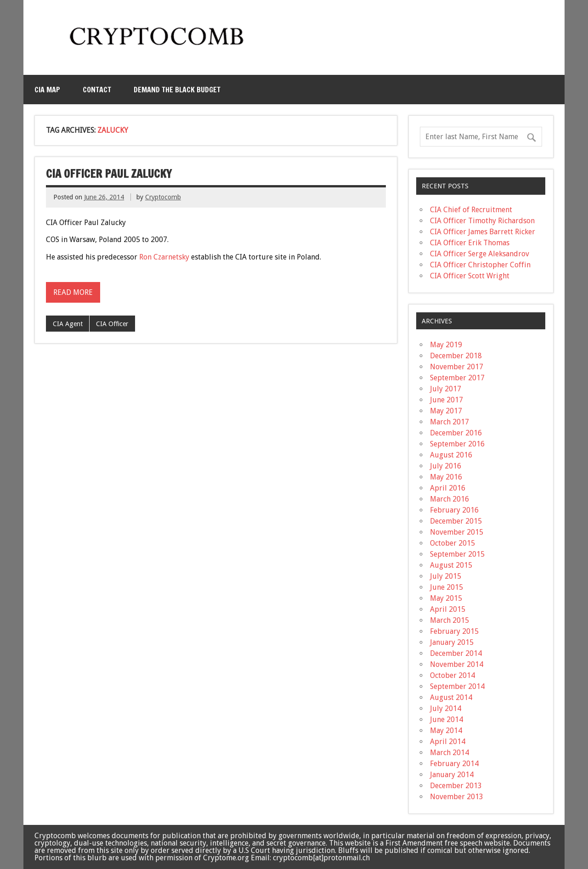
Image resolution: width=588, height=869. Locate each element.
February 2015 (454, 631)
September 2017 (457, 378)
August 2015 (451, 565)
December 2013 (456, 786)
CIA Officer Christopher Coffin (480, 265)
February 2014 (454, 764)
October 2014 (452, 675)
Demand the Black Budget (177, 90)
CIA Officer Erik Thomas (470, 243)
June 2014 (447, 719)
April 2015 (448, 609)
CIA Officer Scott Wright (470, 276)
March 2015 (449, 620)
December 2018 (456, 356)
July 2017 (446, 389)
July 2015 (446, 576)
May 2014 (446, 731)
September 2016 (457, 444)
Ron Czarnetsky (164, 257)
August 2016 (451, 455)
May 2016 (446, 477)
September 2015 (457, 554)
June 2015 (447, 587)
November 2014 (457, 664)
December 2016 (456, 433)
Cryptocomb (163, 197)
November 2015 (457, 532)
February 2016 (454, 510)
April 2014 (448, 742)
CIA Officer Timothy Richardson (482, 221)
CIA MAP (47, 90)
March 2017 (449, 422)
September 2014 (457, 686)
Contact (97, 90)
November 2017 (457, 367)
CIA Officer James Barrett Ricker (483, 232)
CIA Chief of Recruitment (471, 210)
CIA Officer (112, 324)
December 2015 (456, 521)
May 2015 (446, 598)
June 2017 (447, 400)
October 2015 (452, 543)
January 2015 (452, 642)
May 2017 (446, 411)
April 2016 (448, 488)
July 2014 (446, 708)
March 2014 (449, 753)
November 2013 (457, 797)
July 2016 (446, 466)
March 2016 (449, 499)
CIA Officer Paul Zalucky (109, 174)
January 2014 (452, 775)
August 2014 (451, 697)
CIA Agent (68, 324)
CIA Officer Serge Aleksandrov (480, 254)
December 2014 (456, 653)
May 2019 (446, 345)
